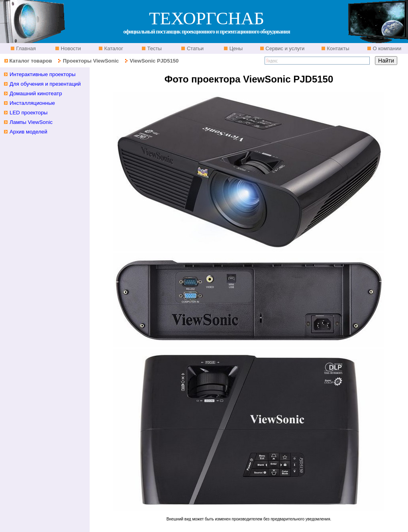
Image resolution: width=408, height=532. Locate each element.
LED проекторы (28, 113)
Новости (70, 48)
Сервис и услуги (284, 48)
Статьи (194, 48)
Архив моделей (28, 132)
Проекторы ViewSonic (91, 61)
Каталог (113, 48)
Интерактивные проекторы (43, 74)
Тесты (154, 48)
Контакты (337, 48)
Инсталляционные (32, 103)
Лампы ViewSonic (31, 122)
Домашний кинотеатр (36, 93)
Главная (25, 48)
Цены (235, 48)
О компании (386, 48)
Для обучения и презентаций (45, 84)
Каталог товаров (30, 61)
